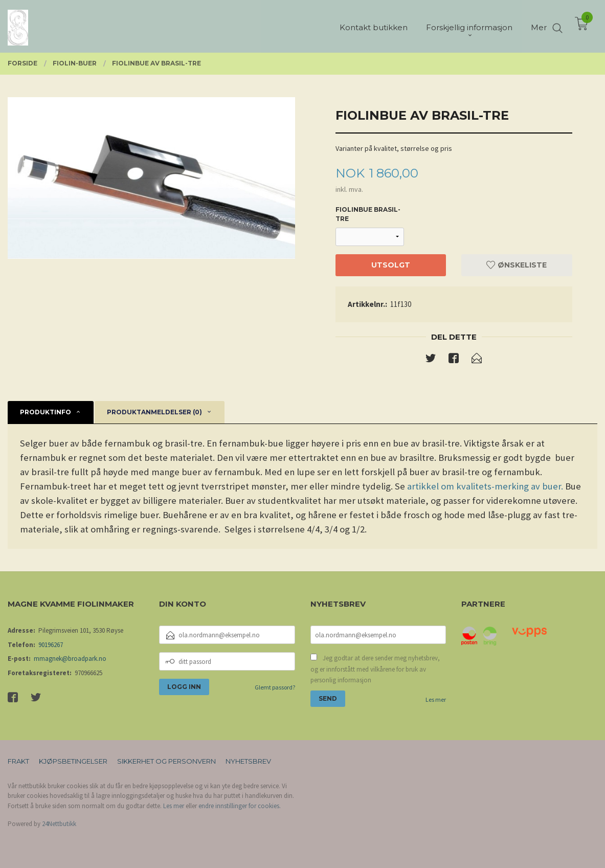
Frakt (18, 761)
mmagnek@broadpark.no (70, 659)
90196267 (51, 645)
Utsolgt (391, 265)
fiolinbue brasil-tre (368, 214)
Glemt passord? (275, 687)
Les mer (436, 699)
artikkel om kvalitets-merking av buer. (485, 486)
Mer (539, 26)
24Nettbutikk (59, 824)
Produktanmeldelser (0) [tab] (154, 412)
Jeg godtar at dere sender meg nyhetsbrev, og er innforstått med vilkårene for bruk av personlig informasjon (375, 669)
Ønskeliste (517, 265)
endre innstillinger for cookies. (240, 806)
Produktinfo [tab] (46, 412)
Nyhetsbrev (248, 761)
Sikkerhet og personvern (166, 761)
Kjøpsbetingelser (73, 761)
